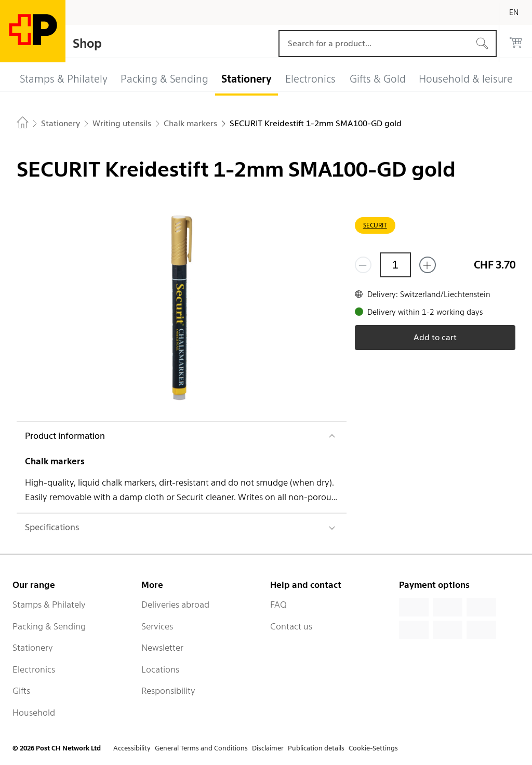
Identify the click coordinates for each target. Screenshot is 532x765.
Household (34, 713)
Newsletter (162, 648)
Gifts (21, 691)
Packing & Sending (49, 626)
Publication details (316, 748)
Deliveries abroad (175, 605)
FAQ (278, 605)
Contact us (291, 626)
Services (157, 626)
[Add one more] (428, 265)
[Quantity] (395, 265)
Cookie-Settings (373, 748)
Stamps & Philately (49, 605)
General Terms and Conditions (201, 748)
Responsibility (168, 691)
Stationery (33, 648)
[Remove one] (363, 265)
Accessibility (132, 748)
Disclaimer (268, 748)
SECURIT (375, 225)
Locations (160, 669)
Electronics (34, 669)
